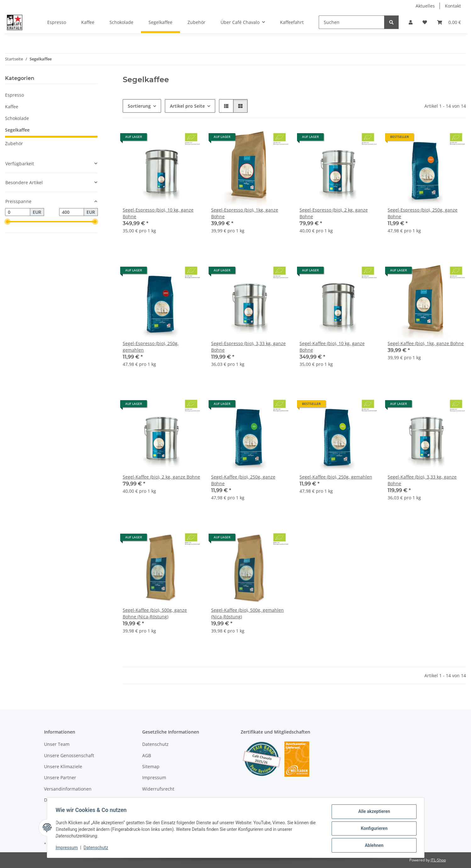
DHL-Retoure (57, 800)
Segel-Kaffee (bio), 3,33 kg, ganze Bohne (422, 480)
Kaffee (12, 107)
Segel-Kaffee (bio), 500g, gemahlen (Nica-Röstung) (247, 613)
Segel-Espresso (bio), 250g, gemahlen (151, 347)
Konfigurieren (373, 829)
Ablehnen (373, 846)
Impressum (68, 848)
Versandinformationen (68, 789)
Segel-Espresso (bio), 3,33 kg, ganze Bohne (248, 347)
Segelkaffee (17, 130)
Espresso (14, 95)
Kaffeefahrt (292, 22)
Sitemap (151, 766)
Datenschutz (97, 848)
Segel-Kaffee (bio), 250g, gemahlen (336, 477)
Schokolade (17, 118)
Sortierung (139, 106)
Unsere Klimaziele (63, 766)
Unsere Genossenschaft (69, 755)
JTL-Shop (438, 860)
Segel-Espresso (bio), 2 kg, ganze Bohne (334, 213)
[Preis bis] (72, 212)
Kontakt (453, 6)
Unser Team (57, 744)
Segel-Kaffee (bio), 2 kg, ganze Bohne (161, 477)
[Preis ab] (18, 212)
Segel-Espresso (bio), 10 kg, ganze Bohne (158, 213)
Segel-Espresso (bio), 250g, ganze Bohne (423, 213)
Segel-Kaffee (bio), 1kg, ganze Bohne (426, 343)
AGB (147, 755)
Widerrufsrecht (158, 789)
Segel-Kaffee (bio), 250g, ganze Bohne (243, 480)
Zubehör (14, 143)
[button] (411, 22)
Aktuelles (425, 6)
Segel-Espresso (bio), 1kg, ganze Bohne (245, 213)
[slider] (8, 222)
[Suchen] (352, 22)
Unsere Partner (60, 777)
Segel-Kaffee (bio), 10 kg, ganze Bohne (332, 347)
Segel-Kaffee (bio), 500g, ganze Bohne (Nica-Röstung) (155, 613)
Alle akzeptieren (373, 813)
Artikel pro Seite (187, 106)
